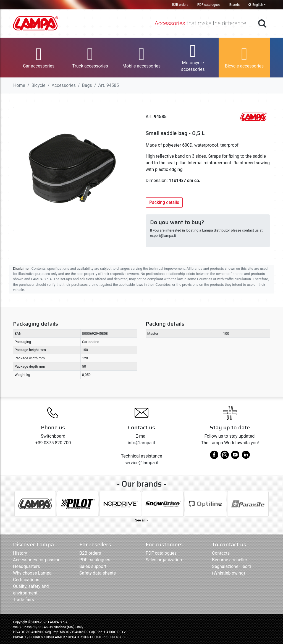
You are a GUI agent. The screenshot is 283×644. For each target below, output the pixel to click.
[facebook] (214, 457)
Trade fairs (23, 600)
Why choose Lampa (32, 573)
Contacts (221, 553)
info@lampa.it (141, 443)
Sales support (93, 566)
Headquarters (26, 566)
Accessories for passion (37, 560)
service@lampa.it (142, 463)
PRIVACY (20, 637)
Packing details (164, 202)
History (20, 553)
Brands (234, 5)
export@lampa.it (163, 236)
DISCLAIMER (56, 637)
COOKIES (36, 637)
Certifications (26, 580)
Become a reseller (230, 560)
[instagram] (225, 457)
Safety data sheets (98, 573)
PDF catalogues (209, 5)
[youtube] (235, 457)
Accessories (64, 85)
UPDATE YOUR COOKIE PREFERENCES (96, 637)
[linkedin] (246, 457)
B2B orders (180, 5)
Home (19, 85)
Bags (87, 85)
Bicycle (38, 85)
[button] (39, 58)
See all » (142, 520)
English (256, 5)
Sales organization (164, 560)
